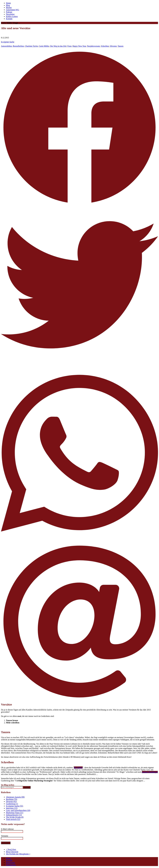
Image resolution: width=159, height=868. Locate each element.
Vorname (5, 836)
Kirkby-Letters (12, 16)
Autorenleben (6, 46)
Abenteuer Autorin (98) (15, 797)
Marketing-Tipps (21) (15, 813)
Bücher (9, 8)
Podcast (9, 12)
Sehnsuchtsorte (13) (14, 815)
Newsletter (10, 14)
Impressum (10, 863)
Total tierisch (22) (13, 819)
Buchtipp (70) (11, 799)
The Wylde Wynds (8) (15, 817)
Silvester (113, 46)
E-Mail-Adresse (7, 829)
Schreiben (105, 46)
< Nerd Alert (11, 849)
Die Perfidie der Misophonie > (18, 854)
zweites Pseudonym (150, 772)
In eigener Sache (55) (14, 806)
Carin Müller (44, 46)
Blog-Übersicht (12, 852)
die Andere (78, 768)
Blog (8, 5)
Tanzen (120, 46)
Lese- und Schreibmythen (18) (18, 810)
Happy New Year (79, 46)
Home (8, 3)
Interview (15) (12, 808)
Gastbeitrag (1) (12, 804)
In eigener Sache (8, 42)
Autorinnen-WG (12, 10)
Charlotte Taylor (31, 46)
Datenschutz (11, 865)
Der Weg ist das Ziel (58, 46)
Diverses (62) (11, 801)
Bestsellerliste (18, 46)
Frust (69, 46)
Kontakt (9, 19)
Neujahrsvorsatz (93, 46)
